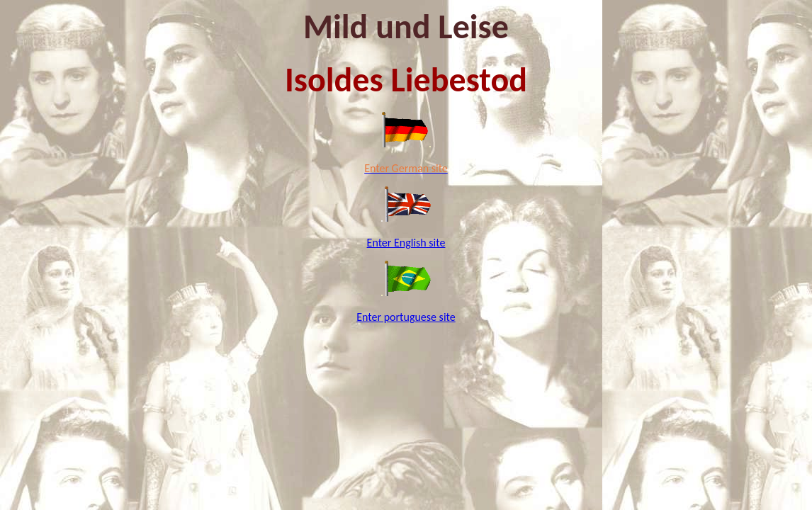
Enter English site (406, 243)
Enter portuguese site (406, 317)
